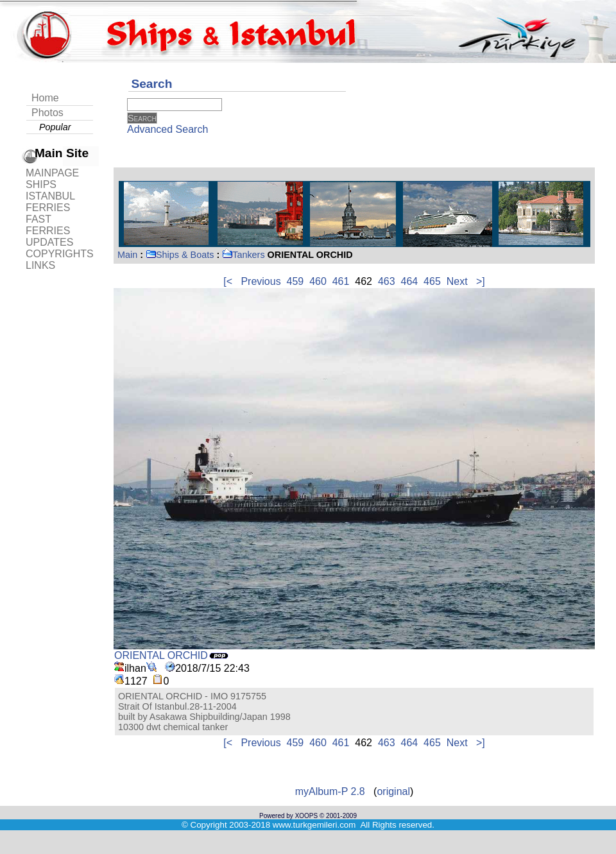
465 (432, 281)
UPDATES (49, 242)
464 (410, 281)
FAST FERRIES (48, 225)
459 (295, 281)
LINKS (40, 265)
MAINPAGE (52, 173)
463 (387, 281)
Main (127, 255)
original (393, 791)
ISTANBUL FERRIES (50, 202)
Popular (55, 127)
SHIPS (41, 184)
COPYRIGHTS (60, 254)
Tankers (243, 255)
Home (45, 98)
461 (341, 281)
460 (318, 281)
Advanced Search (167, 129)
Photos (47, 113)
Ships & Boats (180, 255)
